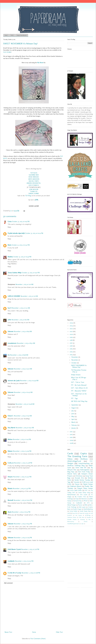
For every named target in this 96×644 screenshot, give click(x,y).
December (75, 357)
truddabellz (11, 561)
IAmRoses (84, 459)
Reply (9, 227)
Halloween (84, 499)
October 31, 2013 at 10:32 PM (21, 245)
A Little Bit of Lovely (14, 573)
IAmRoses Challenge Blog (76, 466)
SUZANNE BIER (34, 175)
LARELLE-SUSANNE (14, 296)
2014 (71, 352)
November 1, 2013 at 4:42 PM (22, 477)
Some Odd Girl (81, 468)
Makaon (10, 451)
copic (82, 524)
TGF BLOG (34, 173)
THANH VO (34, 191)
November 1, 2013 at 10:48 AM (25, 404)
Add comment (8, 583)
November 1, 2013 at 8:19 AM (23, 331)
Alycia (10, 512)
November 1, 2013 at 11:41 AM (23, 416)
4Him (9, 320)
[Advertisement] (79, 541)
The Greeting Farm (77, 456)
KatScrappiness (85, 470)
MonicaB (10, 500)
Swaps (77, 499)
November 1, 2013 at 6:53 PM (23, 524)
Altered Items (72, 474)
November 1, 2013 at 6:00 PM (23, 500)
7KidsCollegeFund (74, 461)
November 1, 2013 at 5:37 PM (22, 489)
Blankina (10, 257)
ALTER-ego (88, 515)
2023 (71, 326)
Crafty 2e (11, 463)
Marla (9, 245)
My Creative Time (80, 497)
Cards (70, 453)
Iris (9, 355)
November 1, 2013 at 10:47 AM (23, 392)
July (73, 411)
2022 (71, 329)
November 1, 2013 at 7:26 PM (30, 549)
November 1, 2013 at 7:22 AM (21, 308)
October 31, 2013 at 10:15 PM (21, 222)
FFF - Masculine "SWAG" (79, 391)
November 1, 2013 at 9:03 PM (24, 561)
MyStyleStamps (71, 495)
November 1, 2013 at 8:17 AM (20, 320)
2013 (71, 355)
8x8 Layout (82, 507)
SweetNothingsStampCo (73, 524)
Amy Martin (11, 428)
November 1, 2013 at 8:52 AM (26, 343)
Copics (84, 453)
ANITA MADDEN (34, 179)
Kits (89, 519)
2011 (71, 434)
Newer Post (8, 632)
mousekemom (12, 343)
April (73, 419)
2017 (71, 343)
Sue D (10, 308)
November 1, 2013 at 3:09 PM (22, 451)
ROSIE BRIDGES (34, 177)
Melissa (10, 439)
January (74, 428)
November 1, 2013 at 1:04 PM (22, 439)
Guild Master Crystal (14, 549)
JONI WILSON (34, 189)
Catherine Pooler (72, 517)
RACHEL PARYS (34, 181)
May (73, 416)
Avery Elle (75, 513)
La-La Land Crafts (76, 490)
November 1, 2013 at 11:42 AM (25, 428)
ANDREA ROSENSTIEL (34, 183)
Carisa (10, 222)
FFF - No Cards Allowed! (79, 385)
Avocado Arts (79, 478)
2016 (71, 346)
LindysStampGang (84, 463)
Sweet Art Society (84, 513)
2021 (71, 331)
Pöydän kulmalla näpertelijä (16, 233)
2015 (71, 349)
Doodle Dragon (77, 509)
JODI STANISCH (34, 185)
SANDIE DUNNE (34, 194)
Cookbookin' (79, 503)
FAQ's (12, 35)
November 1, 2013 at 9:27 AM (23, 369)
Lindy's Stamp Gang (84, 493)
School (86, 522)
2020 (72, 334)
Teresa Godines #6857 (15, 273)
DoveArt (89, 517)
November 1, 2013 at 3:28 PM (23, 463)
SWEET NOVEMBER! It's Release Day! (79, 366)
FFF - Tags (74, 398)
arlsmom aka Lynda (14, 381)
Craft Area (82, 517)
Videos (70, 459)
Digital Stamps (88, 484)
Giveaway (83, 519)
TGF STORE (7, 52)
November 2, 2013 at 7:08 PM (31, 573)
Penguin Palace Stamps (85, 488)
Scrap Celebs (73, 511)
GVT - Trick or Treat (78, 382)
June (73, 414)
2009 (72, 440)
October (74, 363)
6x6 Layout (79, 515)
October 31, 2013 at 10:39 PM (22, 257)
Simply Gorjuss (76, 375)
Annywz (10, 477)
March (74, 422)
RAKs (86, 505)
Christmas (79, 476)
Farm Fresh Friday (84, 472)
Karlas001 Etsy (77, 501)
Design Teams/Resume (22, 35)
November (75, 360)
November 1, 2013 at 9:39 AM (29, 381)
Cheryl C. (11, 416)
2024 (72, 323)
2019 (71, 337)
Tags (69, 482)
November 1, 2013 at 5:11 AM (29, 296)
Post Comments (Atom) (38, 639)
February (74, 425)
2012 (71, 432)
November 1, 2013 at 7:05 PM (23, 538)
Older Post (59, 632)
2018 (71, 340)
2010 (71, 437)
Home (6, 35)
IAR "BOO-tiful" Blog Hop (79, 401)
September (75, 405)
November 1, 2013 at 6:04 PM (21, 512)
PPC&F (86, 501)
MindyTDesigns (72, 505)
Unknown (11, 331)
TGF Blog (28, 196)
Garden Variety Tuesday (82, 480)
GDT (86, 490)
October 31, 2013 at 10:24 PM (34, 233)
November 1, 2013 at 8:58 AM (19, 355)
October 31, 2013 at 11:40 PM (31, 273)
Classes (77, 484)
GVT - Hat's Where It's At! (79, 388)
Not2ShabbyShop (88, 509)
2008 (72, 443)
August (74, 408)
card (69, 513)
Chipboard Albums (76, 486)
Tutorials (76, 482)
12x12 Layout (84, 495)
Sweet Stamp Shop (85, 511)
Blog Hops (71, 472)
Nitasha (10, 489)
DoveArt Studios (72, 519)
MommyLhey (71, 522)
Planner (80, 505)
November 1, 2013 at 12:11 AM (24, 284)
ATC (88, 503)
